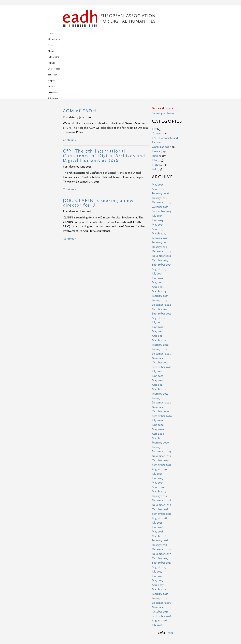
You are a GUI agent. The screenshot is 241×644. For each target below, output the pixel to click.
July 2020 (157, 367)
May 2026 (158, 131)
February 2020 (160, 389)
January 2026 (159, 145)
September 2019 (162, 411)
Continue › (69, 87)
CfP (154, 76)
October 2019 (160, 407)
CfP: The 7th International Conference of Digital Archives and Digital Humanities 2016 (104, 102)
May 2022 (158, 278)
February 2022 (160, 291)
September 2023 (162, 211)
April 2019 (158, 434)
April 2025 (158, 176)
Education (159, 33)
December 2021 (161, 300)
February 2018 (160, 487)
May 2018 (158, 478)
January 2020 (160, 394)
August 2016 (159, 567)
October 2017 (160, 505)
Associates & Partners (98, 39)
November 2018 (161, 451)
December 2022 (161, 251)
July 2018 (157, 469)
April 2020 (158, 380)
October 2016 (160, 558)
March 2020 (159, 385)
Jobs (154, 107)
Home (67, 33)
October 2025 (160, 153)
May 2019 (158, 429)
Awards (79, 39)
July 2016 (157, 572)
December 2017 (161, 496)
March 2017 (159, 536)
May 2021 (158, 327)
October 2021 (160, 309)
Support (68, 39)
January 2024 (159, 193)
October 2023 (160, 207)
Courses (157, 80)
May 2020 (158, 376)
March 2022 (159, 287)
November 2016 (161, 554)
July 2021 (157, 318)
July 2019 (157, 420)
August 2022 (159, 265)
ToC (154, 116)
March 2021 (159, 336)
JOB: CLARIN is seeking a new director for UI (98, 150)
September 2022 (162, 260)
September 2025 (162, 158)
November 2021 (161, 305)
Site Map (98, 610)
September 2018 (162, 460)
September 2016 (162, 563)
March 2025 (159, 180)
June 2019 (158, 425)
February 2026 (160, 140)
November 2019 (161, 403)
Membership (80, 33)
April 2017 (158, 532)
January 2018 (159, 492)
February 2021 (160, 340)
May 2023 (158, 229)
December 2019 (161, 398)
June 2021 (158, 322)
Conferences (144, 33)
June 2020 (158, 371)
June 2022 (158, 274)
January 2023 (159, 247)
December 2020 (162, 349)
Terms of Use (101, 616)
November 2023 (161, 202)
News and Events (162, 55)
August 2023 (159, 216)
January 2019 (159, 443)
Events (156, 98)
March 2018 (159, 483)
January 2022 (159, 296)
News (93, 33)
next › (171, 579)
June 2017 (158, 523)
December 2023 (161, 198)
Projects (130, 33)
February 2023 (160, 242)
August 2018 (159, 465)
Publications (116, 33)
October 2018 (160, 456)
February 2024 (160, 189)
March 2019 (159, 438)
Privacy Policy (101, 622)
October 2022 (160, 256)
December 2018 (161, 447)
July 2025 (157, 162)
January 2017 (159, 545)
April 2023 (158, 234)
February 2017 (160, 540)
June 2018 (158, 474)
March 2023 (159, 238)
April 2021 (158, 331)
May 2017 (158, 527)
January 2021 (159, 345)
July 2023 (157, 220)
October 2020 (160, 358)
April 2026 (158, 136)
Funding (157, 102)
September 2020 (162, 363)
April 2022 (158, 282)
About (103, 33)
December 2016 (161, 549)
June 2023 (158, 225)
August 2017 (159, 514)
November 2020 (162, 354)
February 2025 (160, 185)
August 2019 (159, 416)
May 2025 (158, 171)
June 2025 (158, 167)
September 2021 (162, 314)
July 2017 (157, 518)
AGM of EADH (80, 58)
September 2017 (162, 509)
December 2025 (161, 149)
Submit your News (163, 60)
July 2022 (157, 269)
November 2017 (161, 500)
